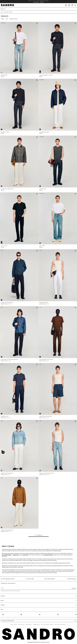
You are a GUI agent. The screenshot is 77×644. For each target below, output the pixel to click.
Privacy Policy (29, 624)
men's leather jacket (6, 555)
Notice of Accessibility (60, 624)
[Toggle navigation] (75, 5)
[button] (66, 5)
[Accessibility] (3, 452)
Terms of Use (21, 624)
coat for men (16, 555)
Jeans (2, 19)
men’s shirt (25, 555)
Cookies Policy (37, 624)
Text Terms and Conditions (47, 624)
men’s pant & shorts (48, 555)
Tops (7, 19)
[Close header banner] (76, 2)
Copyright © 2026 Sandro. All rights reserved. (38, 642)
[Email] (38, 588)
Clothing (6, 12)
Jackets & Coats (13, 19)
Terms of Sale (14, 624)
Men (2, 12)
